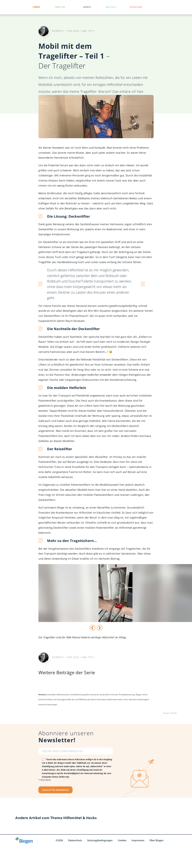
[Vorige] (93, 628)
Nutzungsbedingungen (100, 840)
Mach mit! (111, 7)
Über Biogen (156, 840)
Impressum (138, 840)
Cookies (122, 840)
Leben (36, 7)
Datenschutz (75, 840)
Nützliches (136, 7)
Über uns (60, 7)
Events (87, 7)
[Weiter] (100, 628)
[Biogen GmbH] (24, 841)
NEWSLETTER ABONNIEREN (55, 790)
